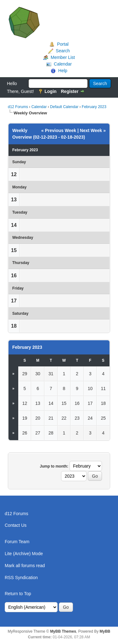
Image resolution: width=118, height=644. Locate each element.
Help (63, 71)
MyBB (105, 631)
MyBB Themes (63, 631)
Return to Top (18, 594)
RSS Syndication (21, 578)
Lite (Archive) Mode (24, 554)
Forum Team (17, 542)
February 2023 (94, 107)
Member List (63, 57)
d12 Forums (18, 107)
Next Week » (93, 130)
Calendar (63, 64)
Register (70, 91)
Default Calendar (64, 107)
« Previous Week (59, 130)
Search (63, 51)
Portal (63, 44)
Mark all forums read (25, 566)
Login (50, 91)
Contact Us (16, 525)
